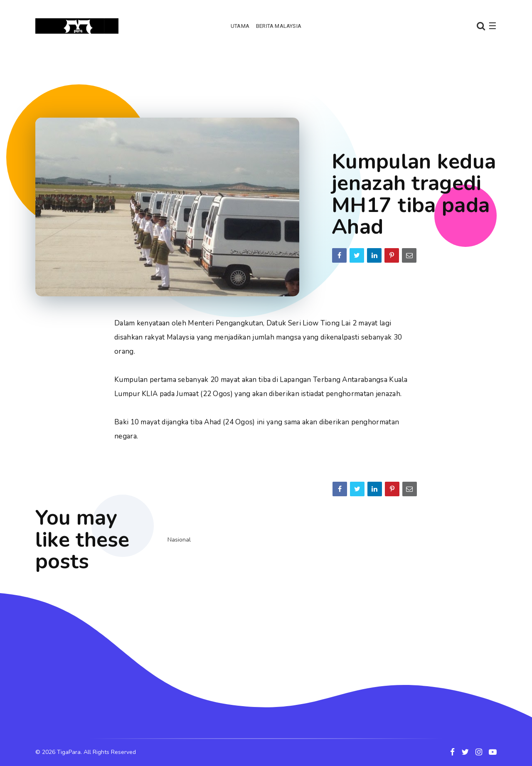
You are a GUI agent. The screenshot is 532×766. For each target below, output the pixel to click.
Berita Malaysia (279, 26)
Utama (240, 26)
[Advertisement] (266, 77)
